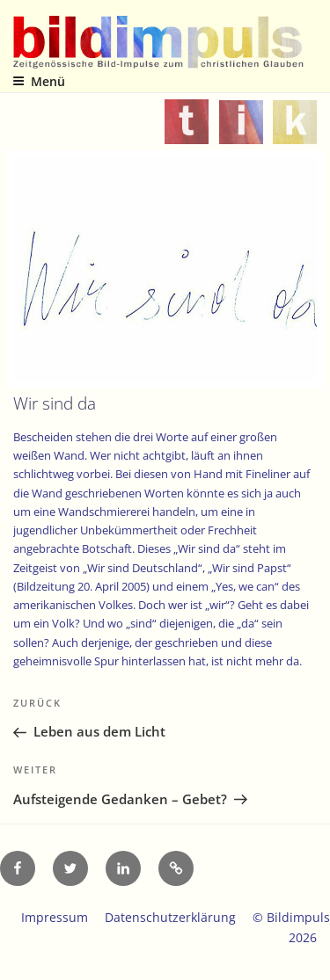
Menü (39, 81)
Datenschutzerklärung (170, 917)
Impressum (55, 917)
